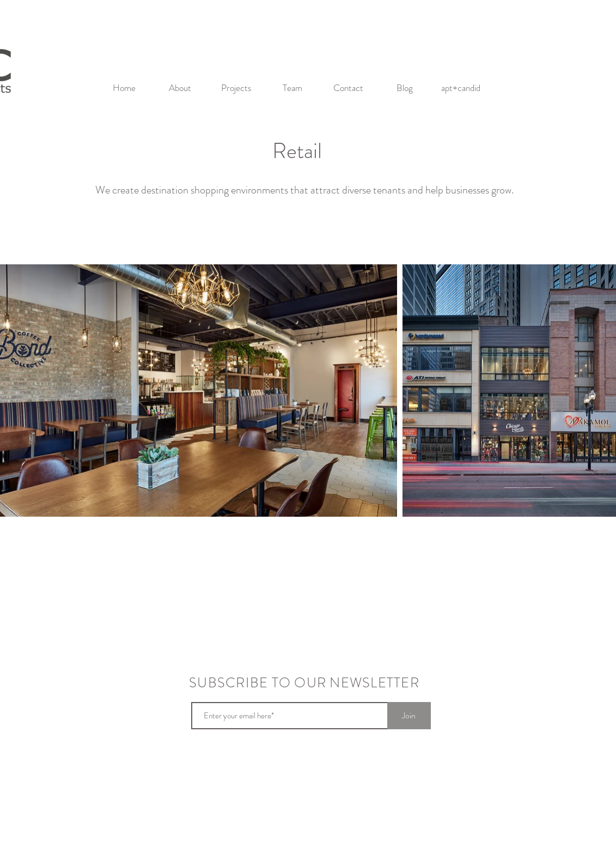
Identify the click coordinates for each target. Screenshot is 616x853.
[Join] (409, 716)
